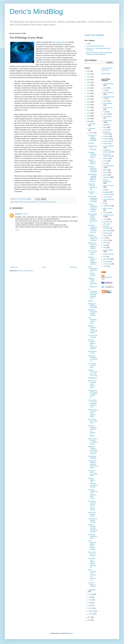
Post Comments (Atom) (26, 271)
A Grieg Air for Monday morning (93, 521)
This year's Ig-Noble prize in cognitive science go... (93, 394)
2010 (89, 116)
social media (107, 254)
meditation (107, 195)
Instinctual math (91, 193)
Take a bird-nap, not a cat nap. (92, 554)
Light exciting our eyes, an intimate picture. (93, 441)
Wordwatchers (93, 378)
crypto (105, 112)
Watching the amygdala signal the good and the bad (92, 178)
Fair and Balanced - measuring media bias (93, 169)
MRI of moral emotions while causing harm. (92, 384)
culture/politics (33, 202)
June (90, 600)
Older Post (74, 267)
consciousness (108, 108)
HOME (89, 44)
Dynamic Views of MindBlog (94, 35)
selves (105, 243)
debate (105, 125)
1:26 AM (25, 214)
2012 (89, 110)
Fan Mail (91, 143)
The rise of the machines (93, 336)
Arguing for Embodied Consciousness (93, 358)
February (92, 611)
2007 (89, 617)
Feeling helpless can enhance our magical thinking (93, 483)
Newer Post (14, 267)
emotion (106, 136)
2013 (89, 107)
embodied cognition (106, 133)
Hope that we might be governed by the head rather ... (93, 464)
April (90, 605)
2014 (89, 105)
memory (106, 197)
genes (105, 175)
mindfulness (107, 206)
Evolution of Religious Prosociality (93, 305)
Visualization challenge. (92, 457)
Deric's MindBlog (36, 12)
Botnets (91, 301)
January (91, 614)
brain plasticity (24, 202)
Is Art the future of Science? (92, 585)
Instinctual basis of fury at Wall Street (93, 473)
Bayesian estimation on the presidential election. (93, 329)
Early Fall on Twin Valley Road (93, 421)
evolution (106, 144)
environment (107, 141)
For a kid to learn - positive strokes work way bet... (92, 563)
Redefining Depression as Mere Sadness (93, 313)
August (91, 594)
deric (105, 127)
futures (105, 172)
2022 (89, 82)
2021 (89, 85)
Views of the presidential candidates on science (93, 199)
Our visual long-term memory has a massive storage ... (92, 505)
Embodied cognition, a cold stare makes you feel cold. (93, 229)
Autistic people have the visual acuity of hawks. (93, 413)
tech (105, 257)
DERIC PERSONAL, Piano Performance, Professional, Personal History (99, 54)
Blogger (71, 633)
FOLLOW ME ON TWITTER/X (107, 69)
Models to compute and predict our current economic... (93, 450)
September (92, 590)
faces (105, 161)
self (104, 238)
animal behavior (108, 93)
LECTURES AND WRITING (95, 46)
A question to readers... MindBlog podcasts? (92, 138)
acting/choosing (108, 84)
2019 (89, 91)
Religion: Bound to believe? (92, 162)
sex (104, 245)
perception (107, 222)
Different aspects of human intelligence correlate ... (93, 261)
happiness (107, 177)
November (92, 128)
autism (105, 101)
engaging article (60, 42)
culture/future (107, 117)
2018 (89, 93)
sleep (105, 248)
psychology (107, 231)
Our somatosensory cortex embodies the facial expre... (93, 294)
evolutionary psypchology (107, 155)
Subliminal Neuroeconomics (93, 536)
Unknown (18, 214)
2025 (89, 74)
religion (106, 235)
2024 (89, 77)
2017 (89, 96)
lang (105, 190)
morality (106, 213)
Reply (17, 230)
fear (105, 163)
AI (104, 90)
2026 (89, 71)
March (91, 608)
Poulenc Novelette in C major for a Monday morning (93, 208)
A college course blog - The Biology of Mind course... (93, 494)
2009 (89, 119)
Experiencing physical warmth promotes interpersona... (93, 218)
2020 (89, 88)
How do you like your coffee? (92, 514)
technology (54, 202)
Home (44, 267)
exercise (106, 158)
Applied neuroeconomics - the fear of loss (93, 373)
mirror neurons (108, 208)
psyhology (106, 233)
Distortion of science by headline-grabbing (93, 246)
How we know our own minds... (93, 253)
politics (105, 224)
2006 (89, 620)
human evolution (108, 186)
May (90, 603)
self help (106, 240)
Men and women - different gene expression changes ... (93, 344)
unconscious (107, 264)
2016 (89, 99)
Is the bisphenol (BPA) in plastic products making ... (92, 545)
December (92, 124)
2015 (89, 102)
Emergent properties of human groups (92, 155)
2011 (89, 113)
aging (105, 88)
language (106, 192)
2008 (89, 121)
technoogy (107, 262)
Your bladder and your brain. (92, 366)
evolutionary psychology (107, 151)
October (91, 133)
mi (104, 204)
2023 (89, 80)
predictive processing (107, 227)
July (90, 597)
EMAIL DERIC (106, 74)
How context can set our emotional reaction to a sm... (93, 404)
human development (44, 202)
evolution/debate (108, 146)
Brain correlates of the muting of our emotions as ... (92, 575)
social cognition (108, 250)
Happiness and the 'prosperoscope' (93, 187)
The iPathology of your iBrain (92, 321)
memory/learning (109, 199)
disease (106, 130)
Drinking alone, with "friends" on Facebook (93, 238)
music (105, 219)
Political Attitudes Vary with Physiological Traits (93, 528)
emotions (106, 139)
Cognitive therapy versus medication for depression (93, 283)
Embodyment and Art (92, 352)
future (105, 170)
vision (105, 266)
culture (105, 114)
